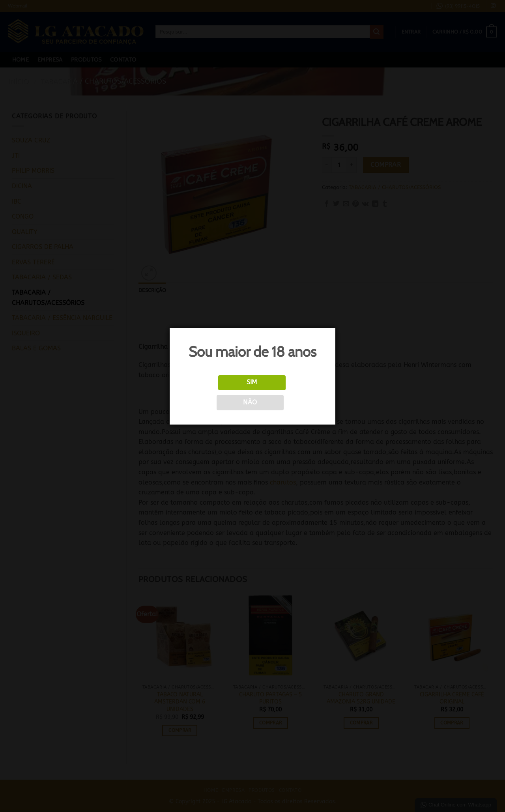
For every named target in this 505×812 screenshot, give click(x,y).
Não (250, 402)
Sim (252, 382)
